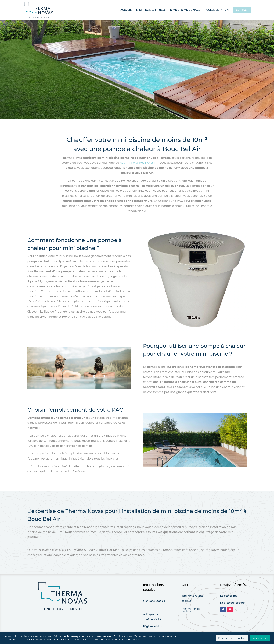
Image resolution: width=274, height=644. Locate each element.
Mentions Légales (154, 601)
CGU (146, 608)
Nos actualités (229, 596)
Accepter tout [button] (260, 638)
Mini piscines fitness (151, 10)
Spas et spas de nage (185, 10)
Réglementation (153, 626)
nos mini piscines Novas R (138, 163)
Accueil (126, 10)
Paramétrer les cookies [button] (191, 610)
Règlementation (217, 10)
